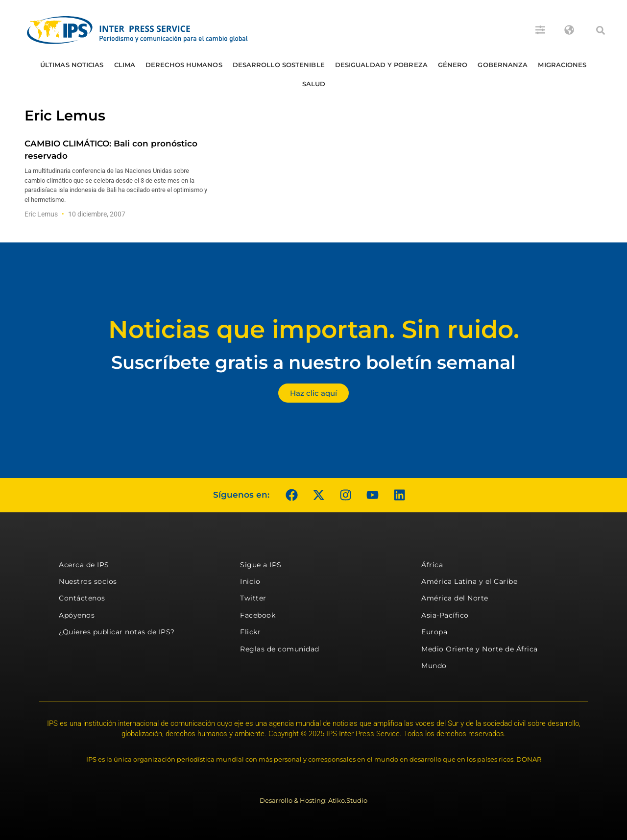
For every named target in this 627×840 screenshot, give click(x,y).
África (432, 565)
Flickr (250, 632)
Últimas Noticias (72, 65)
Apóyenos (77, 615)
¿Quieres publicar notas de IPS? (117, 632)
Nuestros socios (88, 581)
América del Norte (455, 598)
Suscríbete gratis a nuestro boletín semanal (313, 362)
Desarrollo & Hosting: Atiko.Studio (313, 800)
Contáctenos (82, 598)
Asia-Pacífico (445, 615)
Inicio (250, 581)
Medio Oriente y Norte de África (480, 649)
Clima (125, 65)
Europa (434, 632)
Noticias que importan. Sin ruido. (314, 329)
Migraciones (562, 65)
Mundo (434, 666)
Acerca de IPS (84, 565)
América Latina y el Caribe (469, 581)
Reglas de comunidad (280, 649)
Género (453, 65)
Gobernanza (503, 65)
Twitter (253, 598)
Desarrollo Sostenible (279, 65)
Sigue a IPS (261, 565)
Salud (314, 84)
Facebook (258, 615)
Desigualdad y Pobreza (381, 65)
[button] (601, 30)
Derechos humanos (184, 65)
